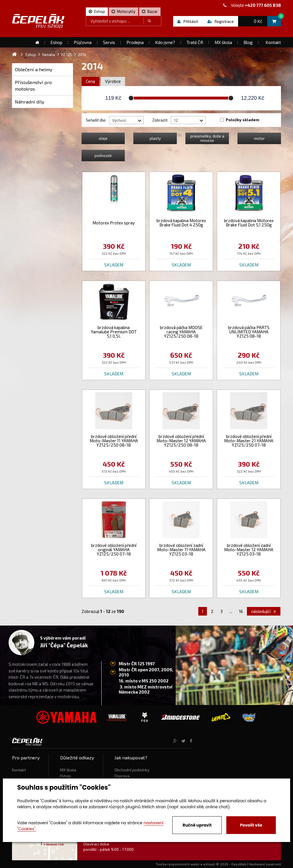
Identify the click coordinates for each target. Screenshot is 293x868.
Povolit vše (251, 825)
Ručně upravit (197, 825)
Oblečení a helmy (34, 69)
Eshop (66, 776)
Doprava (122, 776)
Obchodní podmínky (132, 770)
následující (264, 611)
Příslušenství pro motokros (33, 86)
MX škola (68, 770)
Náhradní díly (30, 102)
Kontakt (19, 770)
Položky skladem (242, 120)
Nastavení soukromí (265, 864)
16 (241, 611)
